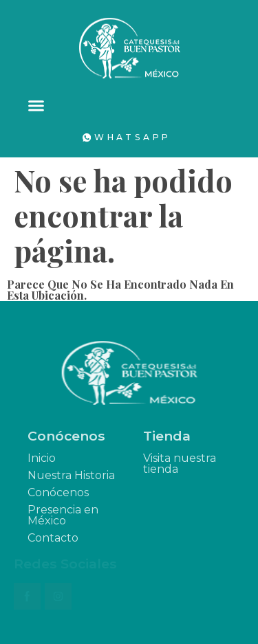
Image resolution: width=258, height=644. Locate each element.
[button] (36, 106)
